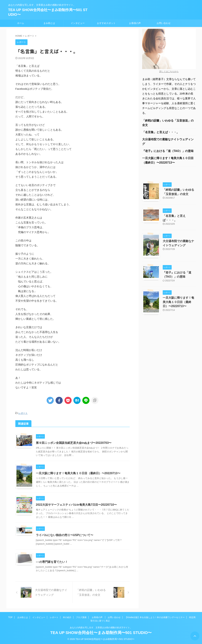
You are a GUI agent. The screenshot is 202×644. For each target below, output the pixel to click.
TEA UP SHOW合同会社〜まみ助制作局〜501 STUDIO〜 (101, 632)
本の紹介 (67, 617)
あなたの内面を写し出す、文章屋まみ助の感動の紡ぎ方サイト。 (101, 627)
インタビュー (78, 23)
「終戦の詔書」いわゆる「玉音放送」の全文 (168, 123)
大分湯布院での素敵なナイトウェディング (168, 142)
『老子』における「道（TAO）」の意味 (168, 152)
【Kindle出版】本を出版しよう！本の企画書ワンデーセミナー (155, 617)
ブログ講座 (81, 617)
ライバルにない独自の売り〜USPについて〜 (65, 535)
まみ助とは (49, 23)
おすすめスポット (106, 23)
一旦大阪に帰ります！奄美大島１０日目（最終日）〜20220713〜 (78, 473)
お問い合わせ (164, 23)
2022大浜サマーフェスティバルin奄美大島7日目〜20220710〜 (76, 504)
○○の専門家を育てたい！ (52, 562)
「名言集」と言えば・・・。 (161, 133)
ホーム (21, 23)
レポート (23, 413)
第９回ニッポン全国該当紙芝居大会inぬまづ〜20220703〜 (73, 442)
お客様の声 (135, 23)
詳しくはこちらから (169, 71)
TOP (10, 617)
